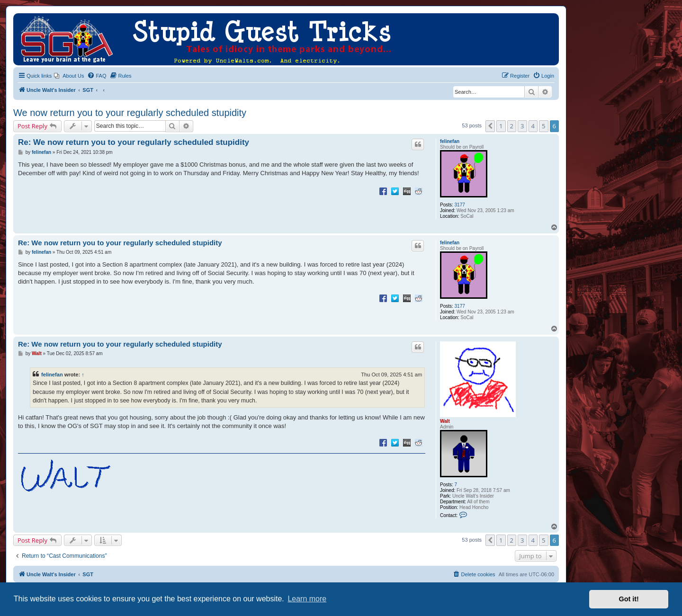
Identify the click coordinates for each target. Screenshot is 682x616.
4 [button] (533, 126)
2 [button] (512, 126)
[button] (490, 126)
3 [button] (522, 126)
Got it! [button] (629, 599)
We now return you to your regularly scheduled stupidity (130, 113)
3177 (460, 205)
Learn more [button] (307, 599)
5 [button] (543, 126)
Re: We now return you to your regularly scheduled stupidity (134, 142)
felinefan (450, 141)
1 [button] (501, 126)
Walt (445, 421)
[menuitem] (69, 76)
